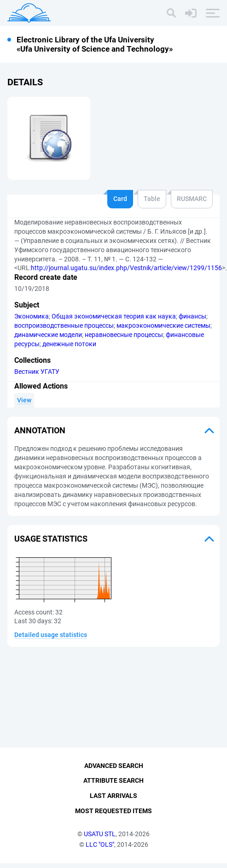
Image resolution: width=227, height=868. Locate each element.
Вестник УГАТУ (37, 372)
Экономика (32, 316)
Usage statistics (51, 539)
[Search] (171, 13)
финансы (192, 316)
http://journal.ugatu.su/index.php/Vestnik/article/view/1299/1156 (126, 268)
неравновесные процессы (124, 335)
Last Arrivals (113, 801)
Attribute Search (113, 785)
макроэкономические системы (163, 325)
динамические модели (48, 335)
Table (152, 199)
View (24, 400)
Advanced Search (114, 770)
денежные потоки (69, 344)
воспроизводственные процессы (64, 325)
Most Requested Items (113, 815)
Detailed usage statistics (51, 635)
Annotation (40, 430)
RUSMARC (192, 199)
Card (120, 199)
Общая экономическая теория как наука (114, 316)
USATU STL (100, 838)
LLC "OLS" (100, 849)
